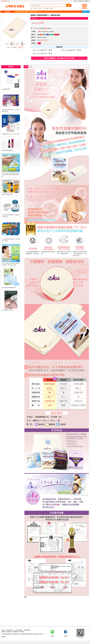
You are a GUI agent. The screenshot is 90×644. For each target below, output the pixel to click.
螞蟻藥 (47, 8)
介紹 (26, 67)
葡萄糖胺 (51, 8)
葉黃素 (39, 8)
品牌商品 (20, 47)
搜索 (69, 5)
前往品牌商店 (43, 40)
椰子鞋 (35, 8)
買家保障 (22, 632)
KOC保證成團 (18, 630)
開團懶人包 (86, 12)
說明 (31, 67)
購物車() (81, 1)
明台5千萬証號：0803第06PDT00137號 (59, 58)
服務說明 (4, 632)
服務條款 (9, 632)
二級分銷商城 (26, 630)
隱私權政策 (16, 632)
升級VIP (40, 32)
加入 (9, 1)
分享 (39, 43)
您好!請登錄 (4, 1)
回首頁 (76, 1)
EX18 (43, 8)
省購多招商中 (10, 630)
